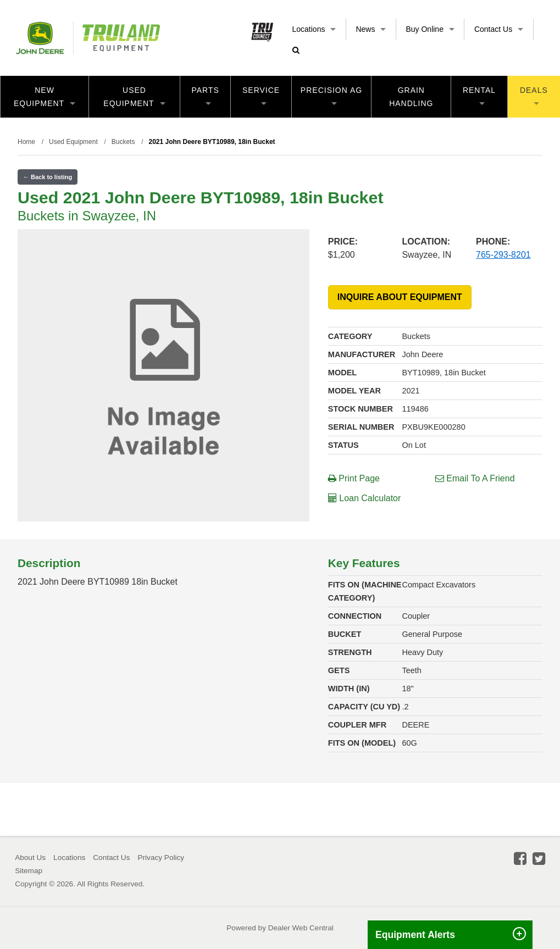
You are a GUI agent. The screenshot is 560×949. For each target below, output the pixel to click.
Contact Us (499, 29)
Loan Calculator (365, 498)
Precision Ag (331, 95)
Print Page (354, 478)
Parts (205, 95)
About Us (30, 858)
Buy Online (430, 29)
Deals (534, 95)
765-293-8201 (503, 255)
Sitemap (29, 871)
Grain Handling (411, 97)
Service (261, 95)
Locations (314, 29)
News (371, 29)
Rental (479, 95)
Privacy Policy (161, 858)
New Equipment (45, 97)
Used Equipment (134, 97)
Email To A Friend (475, 478)
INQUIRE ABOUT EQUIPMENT (400, 297)
